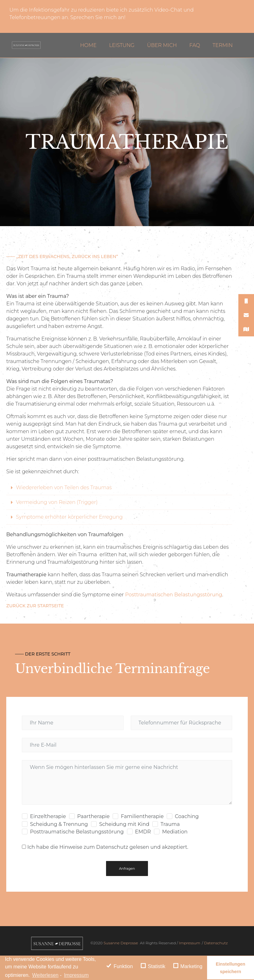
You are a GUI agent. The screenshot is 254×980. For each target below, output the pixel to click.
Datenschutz (216, 943)
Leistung (122, 45)
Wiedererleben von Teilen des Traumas (64, 487)
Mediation (175, 832)
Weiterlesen (45, 975)
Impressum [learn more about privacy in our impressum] (76, 975)
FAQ (195, 45)
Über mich (162, 45)
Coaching (187, 816)
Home (88, 45)
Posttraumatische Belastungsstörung (77, 832)
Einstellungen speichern (231, 968)
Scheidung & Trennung (59, 824)
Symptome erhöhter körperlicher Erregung (69, 517)
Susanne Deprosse (120, 943)
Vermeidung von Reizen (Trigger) (57, 502)
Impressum (190, 943)
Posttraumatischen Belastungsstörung (174, 595)
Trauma (170, 824)
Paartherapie (94, 816)
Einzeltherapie (48, 816)
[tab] (119, 488)
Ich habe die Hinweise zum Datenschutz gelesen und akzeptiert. (108, 847)
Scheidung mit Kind (124, 824)
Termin (222, 45)
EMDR (143, 832)
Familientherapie (142, 816)
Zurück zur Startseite (35, 606)
